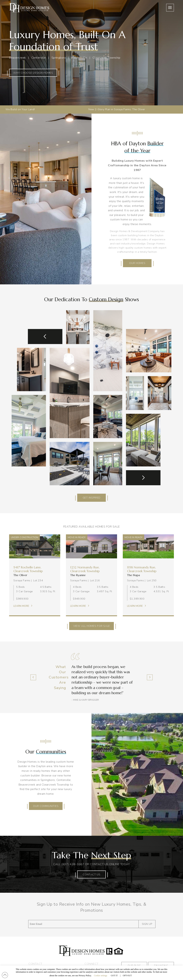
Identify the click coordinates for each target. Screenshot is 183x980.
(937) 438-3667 (73, 864)
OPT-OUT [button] (127, 976)
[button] (170, 8)
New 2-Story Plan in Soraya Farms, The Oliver (82, 109)
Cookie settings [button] (101, 976)
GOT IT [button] (114, 976)
